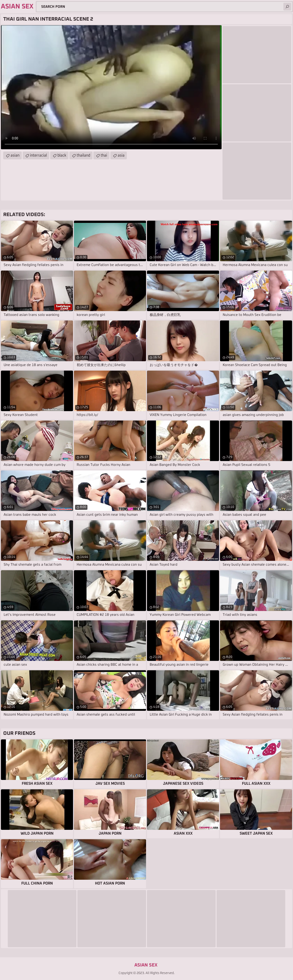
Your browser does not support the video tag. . (111, 87)
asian (15, 155)
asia (121, 155)
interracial (38, 155)
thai (104, 155)
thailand (83, 155)
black (62, 155)
